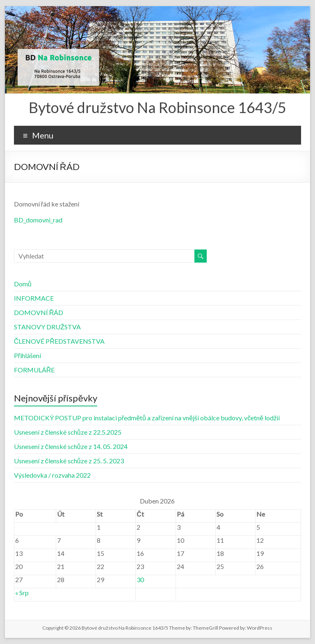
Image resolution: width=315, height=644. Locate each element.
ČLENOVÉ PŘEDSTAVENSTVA (59, 341)
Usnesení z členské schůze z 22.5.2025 (68, 432)
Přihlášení (27, 355)
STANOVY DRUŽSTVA (47, 327)
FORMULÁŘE (34, 370)
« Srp (22, 593)
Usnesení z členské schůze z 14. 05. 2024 (71, 446)
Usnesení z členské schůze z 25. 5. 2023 (69, 461)
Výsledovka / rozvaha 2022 (52, 475)
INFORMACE (34, 298)
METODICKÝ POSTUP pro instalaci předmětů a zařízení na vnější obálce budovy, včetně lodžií (147, 418)
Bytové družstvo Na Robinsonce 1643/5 (157, 107)
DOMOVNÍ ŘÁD (39, 312)
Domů (23, 284)
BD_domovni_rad (38, 220)
